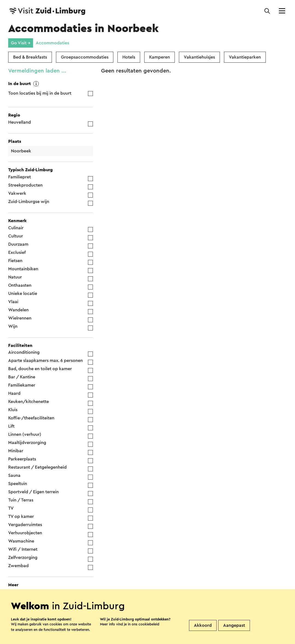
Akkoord (203, 625)
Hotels (129, 57)
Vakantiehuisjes (199, 57)
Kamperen (160, 57)
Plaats (15, 141)
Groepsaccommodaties (85, 57)
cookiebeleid (149, 624)
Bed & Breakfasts (30, 57)
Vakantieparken (245, 57)
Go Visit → (21, 43)
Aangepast (234, 625)
